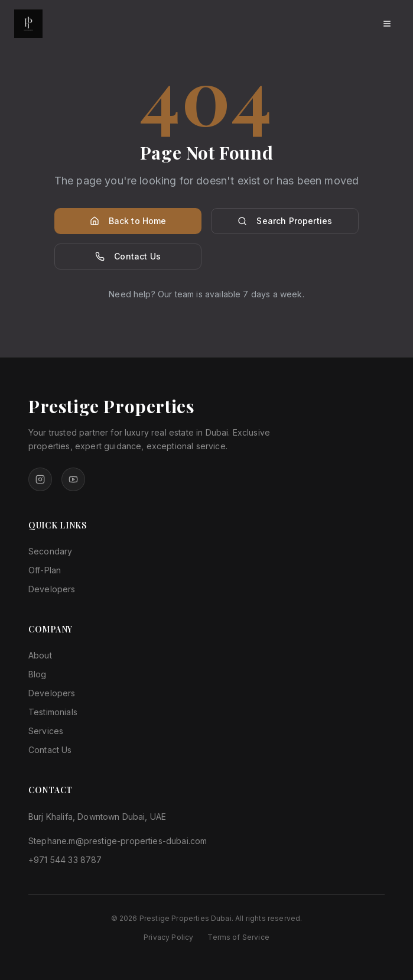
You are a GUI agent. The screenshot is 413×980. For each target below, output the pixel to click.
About (40, 655)
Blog (38, 674)
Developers (52, 589)
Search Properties (285, 221)
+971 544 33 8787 (65, 860)
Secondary (50, 551)
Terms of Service (238, 937)
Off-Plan (45, 570)
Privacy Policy (168, 937)
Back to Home (128, 221)
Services (46, 731)
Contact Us (128, 256)
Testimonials (53, 712)
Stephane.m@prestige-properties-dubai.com (118, 841)
